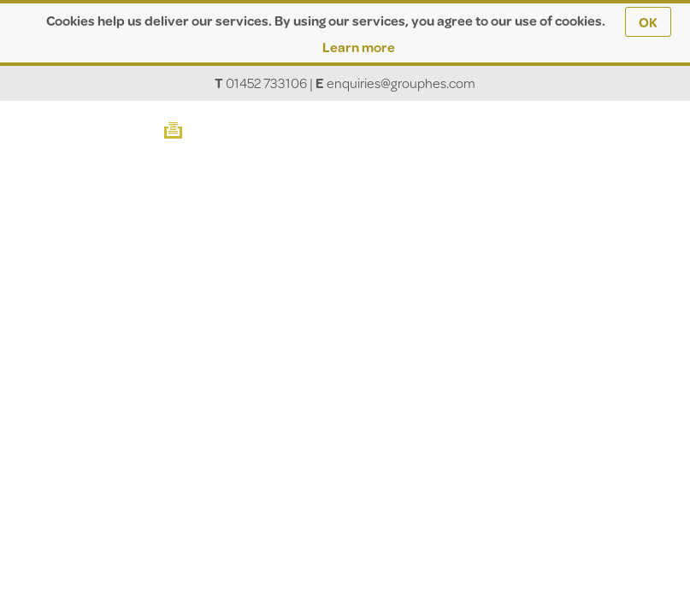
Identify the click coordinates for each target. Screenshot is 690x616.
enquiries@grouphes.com (401, 83)
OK (648, 22)
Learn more (359, 47)
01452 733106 (266, 83)
